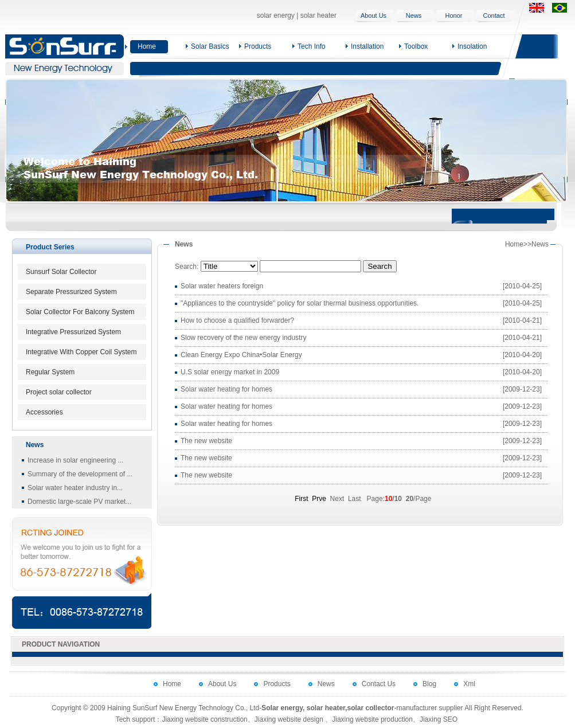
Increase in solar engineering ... (75, 460)
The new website (206, 441)
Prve (319, 499)
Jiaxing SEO (439, 719)
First (301, 499)
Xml (469, 684)
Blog (429, 684)
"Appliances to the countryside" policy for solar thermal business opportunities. (300, 303)
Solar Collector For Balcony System (80, 312)
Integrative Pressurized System (73, 332)
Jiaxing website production (372, 719)
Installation (367, 46)
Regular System (50, 372)
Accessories (44, 412)
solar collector (370, 708)
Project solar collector (59, 392)
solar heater (318, 15)
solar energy (276, 15)
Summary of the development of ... (80, 474)
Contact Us (379, 684)
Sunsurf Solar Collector (61, 272)
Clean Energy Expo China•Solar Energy (241, 355)
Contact (494, 15)
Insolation (472, 46)
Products (258, 46)
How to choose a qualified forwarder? (237, 320)
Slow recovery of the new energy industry (243, 338)
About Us (373, 15)
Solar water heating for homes (226, 389)
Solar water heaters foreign (222, 286)
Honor (454, 15)
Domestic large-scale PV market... (79, 502)
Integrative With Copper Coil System (81, 352)
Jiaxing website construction (204, 719)
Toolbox (416, 46)
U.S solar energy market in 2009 (230, 372)
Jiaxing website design (289, 719)
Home (147, 46)
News (414, 15)
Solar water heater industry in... (75, 488)
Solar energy (282, 708)
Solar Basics (210, 46)
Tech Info (312, 46)
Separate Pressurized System (71, 292)
